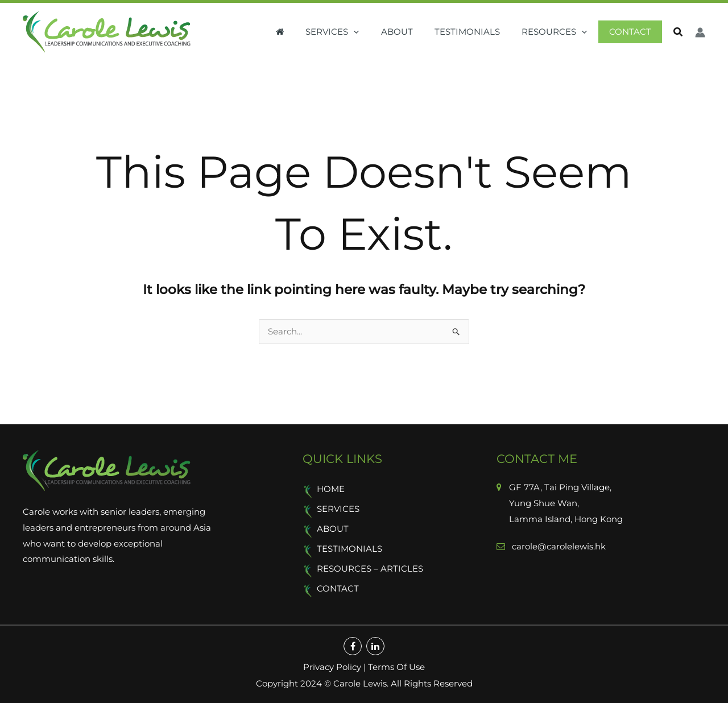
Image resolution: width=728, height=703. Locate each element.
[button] (679, 34)
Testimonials (479, 32)
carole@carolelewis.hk (558, 547)
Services (354, 32)
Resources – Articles (370, 570)
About (413, 32)
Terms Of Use (396, 667)
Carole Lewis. (360, 683)
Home (331, 490)
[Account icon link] (700, 32)
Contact (632, 32)
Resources (562, 32)
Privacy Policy (332, 667)
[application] (375, 32)
